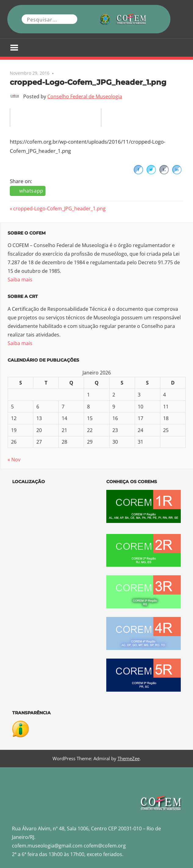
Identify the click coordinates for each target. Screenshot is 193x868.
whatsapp (31, 191)
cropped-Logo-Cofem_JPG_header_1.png (59, 209)
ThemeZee (129, 758)
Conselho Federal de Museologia (85, 96)
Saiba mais (20, 280)
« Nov (14, 460)
